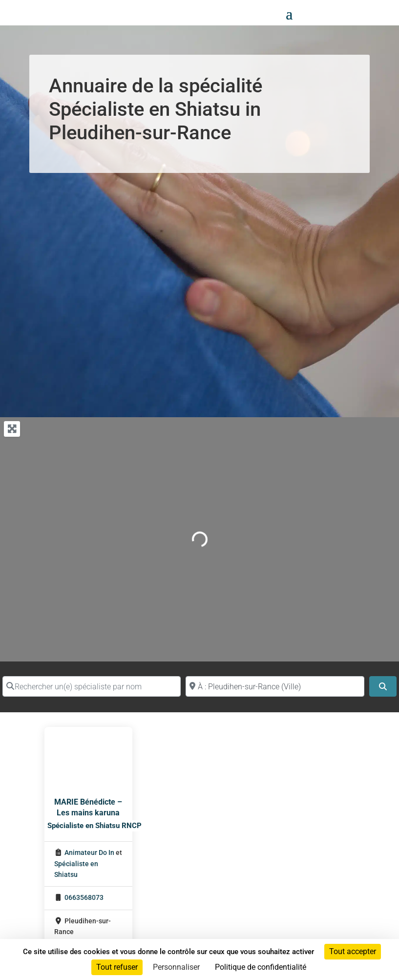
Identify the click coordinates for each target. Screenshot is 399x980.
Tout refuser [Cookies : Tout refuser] (117, 967)
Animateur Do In (89, 853)
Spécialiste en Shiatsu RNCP (94, 826)
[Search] (383, 686)
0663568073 (84, 898)
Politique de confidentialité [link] (261, 967)
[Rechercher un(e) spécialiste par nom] (92, 686)
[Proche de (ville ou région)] (275, 686)
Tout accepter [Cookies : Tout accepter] (353, 951)
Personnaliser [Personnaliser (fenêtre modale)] (176, 967)
